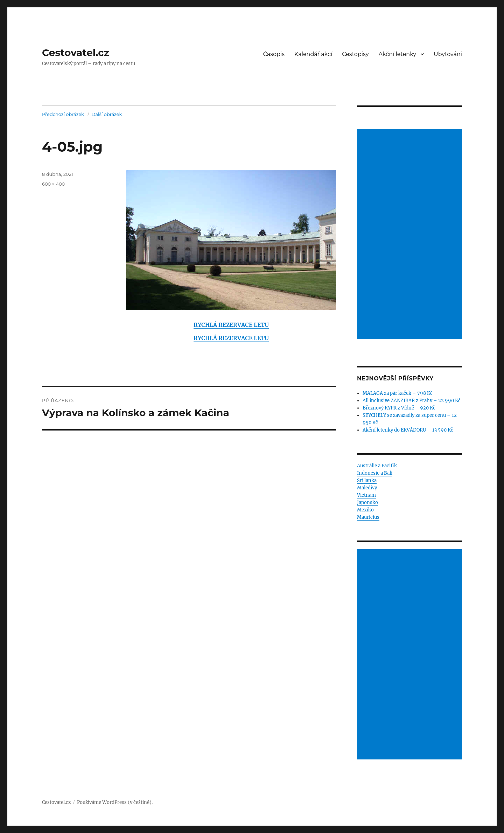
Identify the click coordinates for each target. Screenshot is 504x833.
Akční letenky (398, 54)
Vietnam (366, 495)
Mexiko (365, 510)
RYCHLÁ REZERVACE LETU (231, 325)
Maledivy (367, 488)
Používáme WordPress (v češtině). (115, 802)
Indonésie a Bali (375, 473)
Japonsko (367, 502)
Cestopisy (355, 54)
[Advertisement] (411, 235)
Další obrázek (107, 114)
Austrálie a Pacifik (377, 466)
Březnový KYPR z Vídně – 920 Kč (399, 408)
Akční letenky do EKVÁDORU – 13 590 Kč (408, 430)
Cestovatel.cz (76, 53)
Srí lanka (367, 480)
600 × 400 (53, 184)
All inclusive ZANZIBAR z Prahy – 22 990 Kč (412, 401)
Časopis (274, 54)
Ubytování (448, 54)
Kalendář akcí (313, 54)
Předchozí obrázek (63, 114)
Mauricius (368, 517)
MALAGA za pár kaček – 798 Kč (398, 393)
